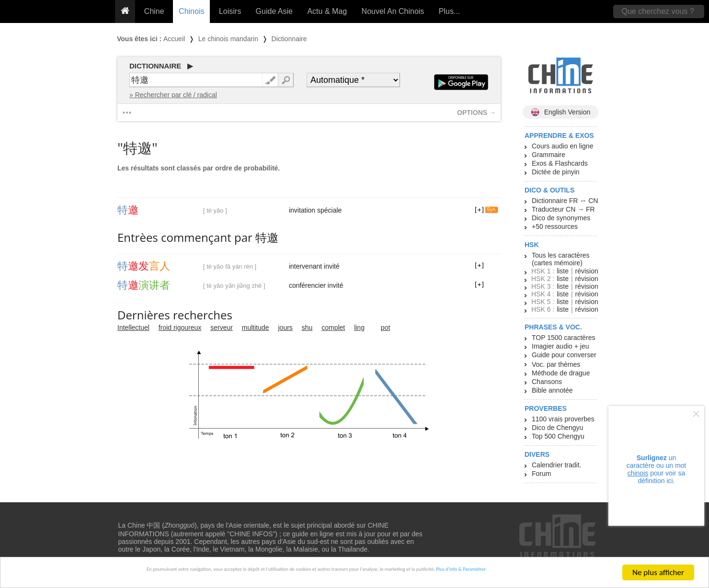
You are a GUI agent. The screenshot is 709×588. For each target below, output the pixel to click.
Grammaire (549, 155)
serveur (222, 328)
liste (563, 271)
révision (586, 271)
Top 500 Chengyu (558, 436)
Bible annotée (552, 390)
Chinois (191, 11)
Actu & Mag (327, 11)
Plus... (449, 11)
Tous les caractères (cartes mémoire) (561, 259)
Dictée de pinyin (556, 172)
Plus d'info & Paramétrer (552, 573)
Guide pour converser (564, 355)
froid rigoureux (180, 328)
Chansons (547, 382)
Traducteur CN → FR (563, 209)
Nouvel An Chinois (393, 11)
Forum (541, 474)
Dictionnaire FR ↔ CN (565, 201)
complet (333, 328)
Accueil (174, 39)
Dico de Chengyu (557, 428)
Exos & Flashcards (560, 163)
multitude (256, 328)
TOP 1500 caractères (564, 338)
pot (385, 328)
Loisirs (230, 11)
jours (286, 328)
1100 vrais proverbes (563, 419)
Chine (154, 11)
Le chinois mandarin (228, 39)
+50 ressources (555, 226)
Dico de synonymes (561, 218)
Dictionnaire (289, 39)
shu (307, 328)
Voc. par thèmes (556, 364)
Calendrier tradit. (557, 465)
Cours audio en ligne (562, 146)
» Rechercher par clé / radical (173, 95)
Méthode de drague (561, 373)
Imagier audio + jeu (560, 346)
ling (359, 328)
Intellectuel (133, 328)
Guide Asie (274, 11)
